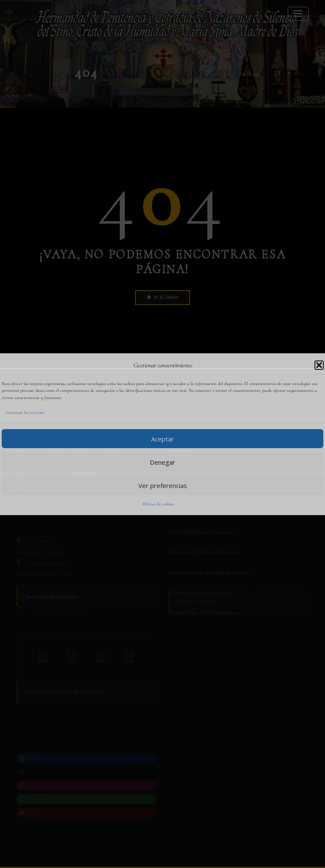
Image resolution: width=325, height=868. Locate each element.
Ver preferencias (163, 485)
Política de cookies (158, 504)
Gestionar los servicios (25, 412)
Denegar (162, 462)
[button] (319, 365)
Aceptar (162, 438)
